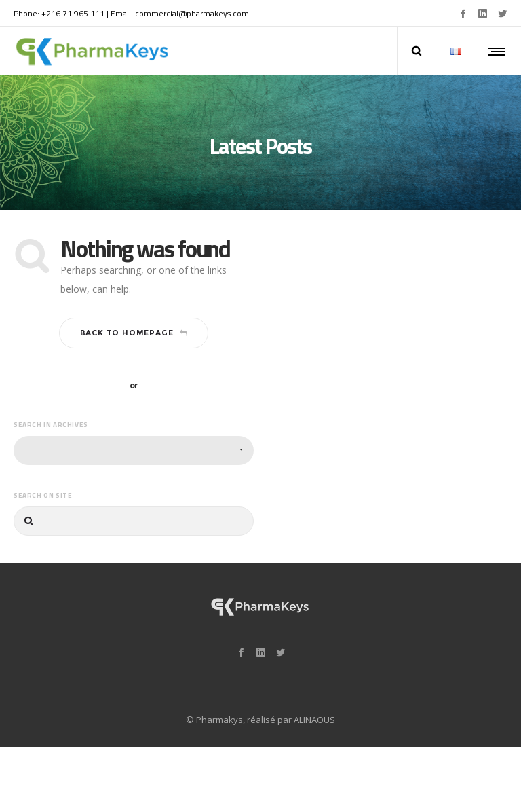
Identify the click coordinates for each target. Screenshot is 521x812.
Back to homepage (134, 322)
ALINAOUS (314, 709)
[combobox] (134, 440)
